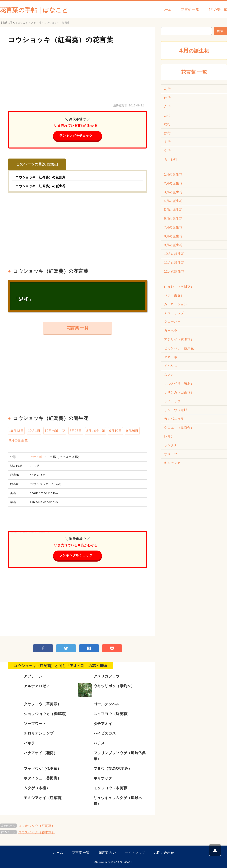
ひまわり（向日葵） (179, 286)
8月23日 (76, 431)
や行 (167, 151)
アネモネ (171, 357)
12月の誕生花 (174, 271)
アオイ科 (36, 457)
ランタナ (171, 445)
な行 (167, 124)
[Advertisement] (77, 73)
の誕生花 (194, 50)
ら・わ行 (171, 159)
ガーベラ (171, 331)
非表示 (52, 164)
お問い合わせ (164, 853)
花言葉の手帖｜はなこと (34, 10)
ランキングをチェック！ (77, 136)
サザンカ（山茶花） (179, 392)
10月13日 (16, 431)
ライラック (172, 401)
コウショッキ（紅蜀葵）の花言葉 (61, 40)
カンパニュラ (174, 419)
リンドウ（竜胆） (177, 410)
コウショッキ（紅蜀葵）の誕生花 (41, 186)
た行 (167, 115)
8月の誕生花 (96, 431)
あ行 (167, 89)
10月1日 (34, 431)
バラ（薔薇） (174, 295)
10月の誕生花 (55, 431)
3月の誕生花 (173, 192)
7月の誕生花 (173, 227)
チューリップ (174, 313)
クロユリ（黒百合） (179, 428)
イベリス (171, 366)
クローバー (172, 322)
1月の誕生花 (173, 174)
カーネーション (176, 304)
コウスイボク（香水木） (36, 832)
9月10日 (115, 431)
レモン (169, 436)
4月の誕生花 (218, 10)
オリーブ (171, 454)
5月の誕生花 (173, 210)
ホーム (167, 10)
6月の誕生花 (173, 219)
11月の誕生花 (174, 263)
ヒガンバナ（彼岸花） (181, 348)
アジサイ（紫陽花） (179, 339)
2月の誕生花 (173, 183)
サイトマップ (135, 853)
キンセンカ (172, 463)
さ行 (167, 107)
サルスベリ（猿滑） (179, 383)
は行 (167, 133)
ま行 (167, 142)
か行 (167, 98)
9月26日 (132, 431)
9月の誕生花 (18, 440)
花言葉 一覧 (190, 10)
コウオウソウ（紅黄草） (36, 826)
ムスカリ (171, 375)
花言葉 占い (107, 853)
